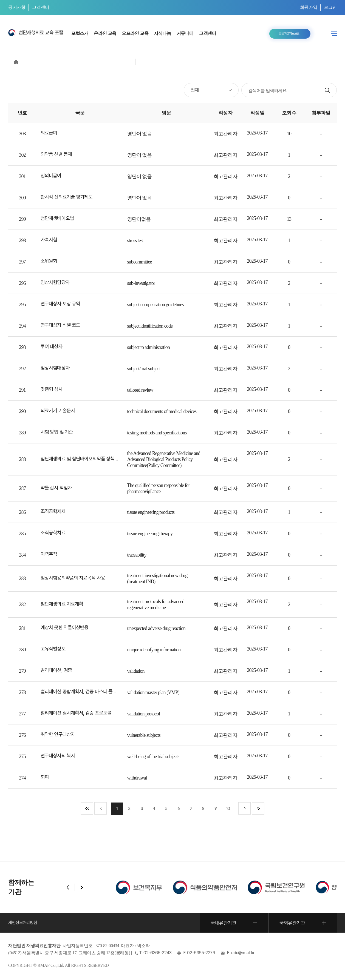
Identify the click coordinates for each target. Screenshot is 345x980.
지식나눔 (162, 33)
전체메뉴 (334, 34)
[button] (68, 887)
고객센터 (41, 7)
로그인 (330, 7)
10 (228, 808)
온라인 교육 (105, 33)
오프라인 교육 (135, 33)
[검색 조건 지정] (211, 90)
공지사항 (17, 7)
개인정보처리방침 (23, 923)
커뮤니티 (185, 33)
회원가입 (309, 7)
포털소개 (80, 33)
